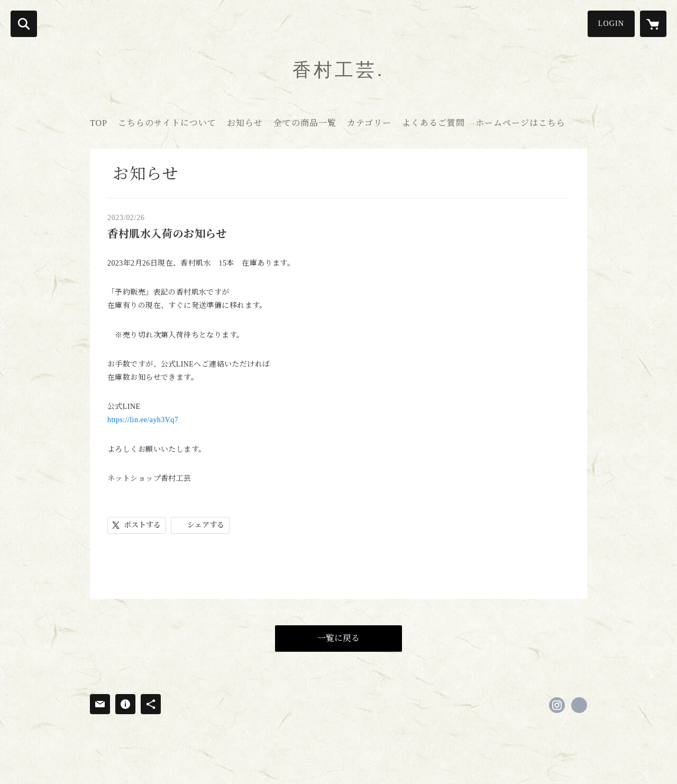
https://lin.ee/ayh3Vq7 (143, 420)
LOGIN (611, 24)
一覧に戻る (338, 638)
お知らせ (245, 123)
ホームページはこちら (520, 123)
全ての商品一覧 (305, 123)
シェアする (206, 525)
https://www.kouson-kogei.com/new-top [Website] (579, 705)
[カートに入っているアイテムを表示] (653, 24)
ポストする (142, 525)
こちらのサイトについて (167, 123)
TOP (99, 123)
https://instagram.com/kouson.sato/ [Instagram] (557, 705)
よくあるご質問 (433, 123)
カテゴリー (369, 123)
